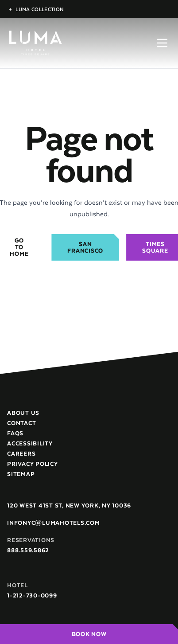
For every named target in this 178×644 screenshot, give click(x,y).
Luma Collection (36, 9)
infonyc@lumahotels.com (54, 523)
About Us (23, 413)
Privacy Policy (33, 464)
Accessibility (30, 443)
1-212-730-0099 (32, 595)
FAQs (15, 433)
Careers (21, 454)
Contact (21, 423)
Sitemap (21, 474)
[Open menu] (162, 43)
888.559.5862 (28, 550)
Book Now (89, 634)
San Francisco (85, 247)
